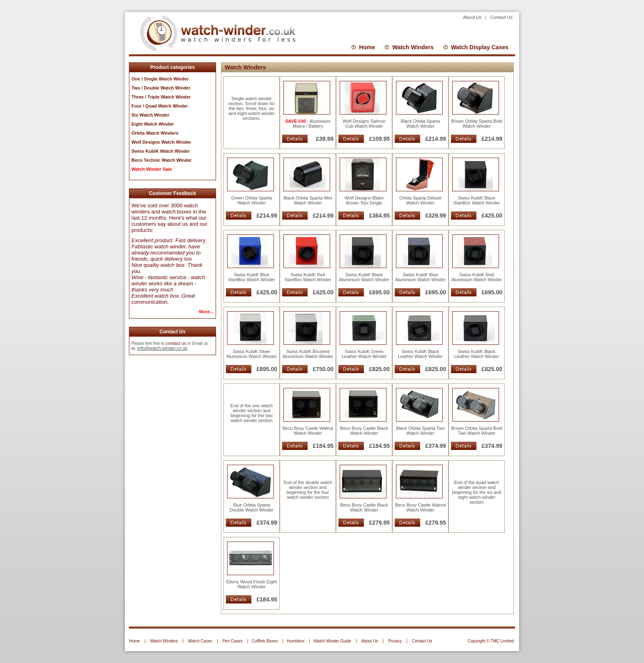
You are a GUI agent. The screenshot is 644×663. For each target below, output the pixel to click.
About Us (473, 17)
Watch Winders (413, 47)
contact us (176, 343)
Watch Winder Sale (152, 169)
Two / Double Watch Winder (161, 88)
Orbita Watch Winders (155, 133)
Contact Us (501, 17)
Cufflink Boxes (265, 641)
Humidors (296, 641)
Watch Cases (200, 641)
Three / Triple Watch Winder (161, 97)
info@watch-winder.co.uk (162, 348)
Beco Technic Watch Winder (162, 160)
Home (367, 47)
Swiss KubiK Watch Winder (161, 151)
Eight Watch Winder (153, 124)
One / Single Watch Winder (160, 79)
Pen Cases (233, 641)
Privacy (395, 641)
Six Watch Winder (150, 115)
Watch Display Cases (480, 47)
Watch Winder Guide (332, 641)
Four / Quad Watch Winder (160, 106)
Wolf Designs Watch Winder (161, 142)
